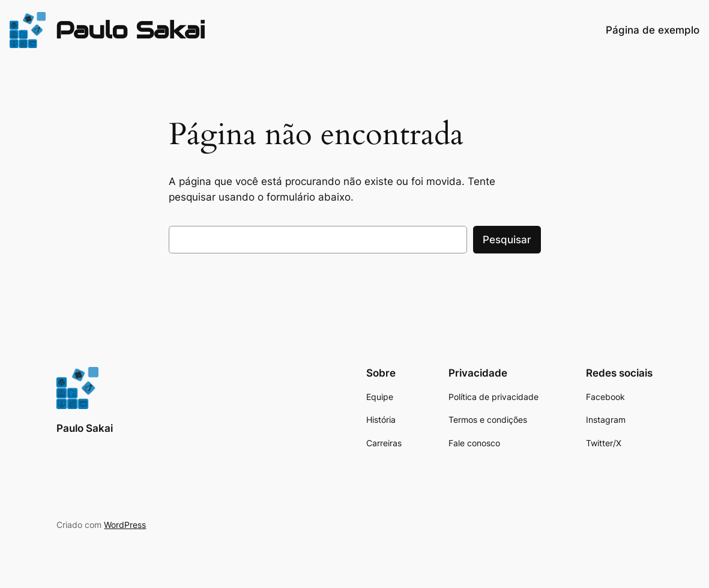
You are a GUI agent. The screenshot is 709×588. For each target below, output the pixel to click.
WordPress (125, 525)
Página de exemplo (653, 30)
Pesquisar (507, 240)
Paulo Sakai (130, 30)
